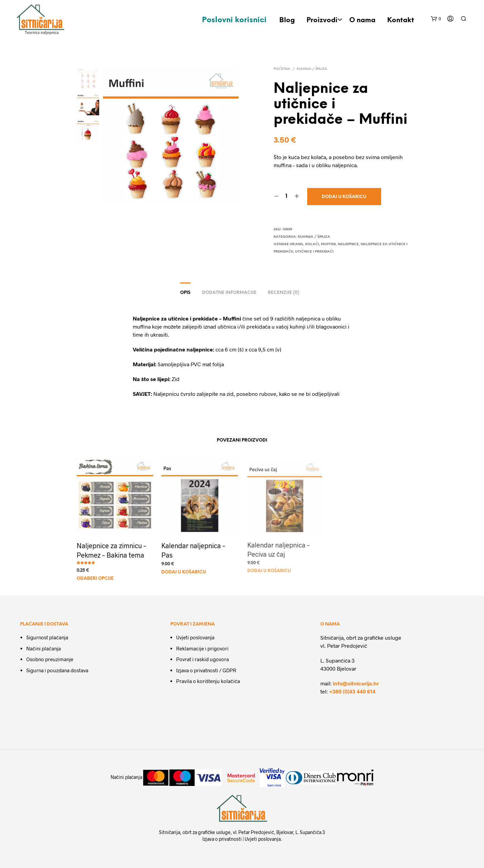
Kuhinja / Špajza (312, 69)
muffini (328, 244)
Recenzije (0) (284, 293)
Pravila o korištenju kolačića (208, 681)
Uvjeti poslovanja (195, 637)
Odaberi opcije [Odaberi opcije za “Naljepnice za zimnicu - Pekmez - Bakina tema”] (95, 579)
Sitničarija (170, 832)
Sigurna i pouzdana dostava (57, 670)
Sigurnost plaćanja (47, 637)
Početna (282, 69)
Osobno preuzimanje (50, 659)
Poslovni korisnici (234, 20)
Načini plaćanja (44, 648)
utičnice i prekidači (314, 252)
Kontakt (401, 20)
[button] (436, 19)
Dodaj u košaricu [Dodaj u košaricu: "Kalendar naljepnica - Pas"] (185, 569)
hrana (296, 244)
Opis (185, 293)
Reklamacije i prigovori (202, 648)
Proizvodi (322, 20)
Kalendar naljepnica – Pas (194, 548)
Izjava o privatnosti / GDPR (206, 670)
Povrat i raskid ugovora (203, 659)
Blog (287, 20)
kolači (312, 244)
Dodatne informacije (229, 293)
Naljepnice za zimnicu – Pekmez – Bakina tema (111, 550)
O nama (362, 20)
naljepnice (348, 244)
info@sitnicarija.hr (356, 683)
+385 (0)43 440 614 (352, 691)
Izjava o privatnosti (222, 839)
